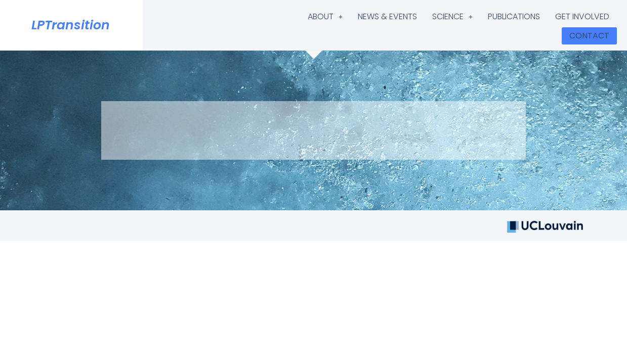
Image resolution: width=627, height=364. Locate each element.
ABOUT (325, 16)
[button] (325, 17)
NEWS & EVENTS (387, 16)
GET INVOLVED (582, 16)
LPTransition (71, 25)
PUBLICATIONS (514, 16)
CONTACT (589, 36)
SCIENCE (452, 16)
